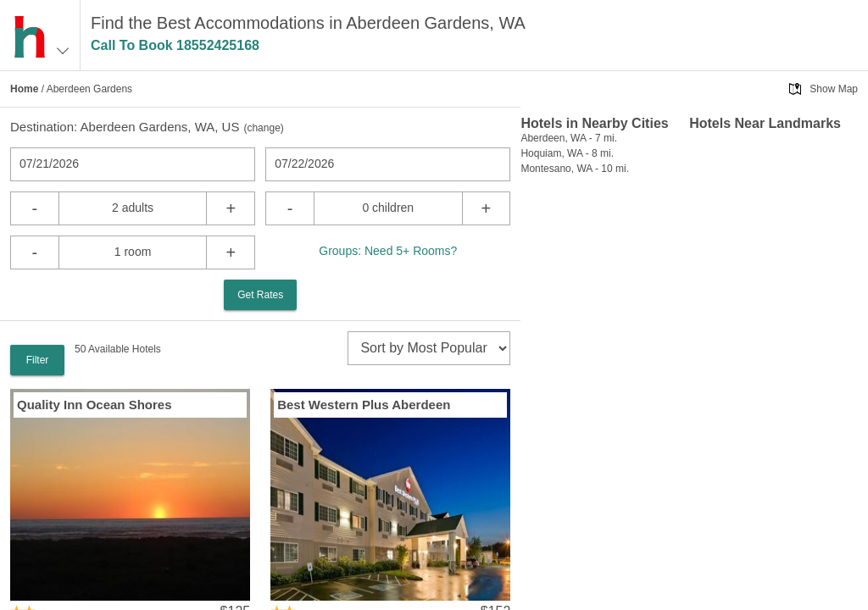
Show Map (834, 89)
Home (24, 89)
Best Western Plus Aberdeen (364, 405)
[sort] (429, 348)
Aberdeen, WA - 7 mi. (569, 138)
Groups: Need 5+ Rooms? (388, 251)
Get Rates (260, 295)
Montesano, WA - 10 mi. (575, 169)
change (263, 128)
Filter (38, 360)
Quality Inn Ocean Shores (95, 405)
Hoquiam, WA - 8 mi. (567, 153)
